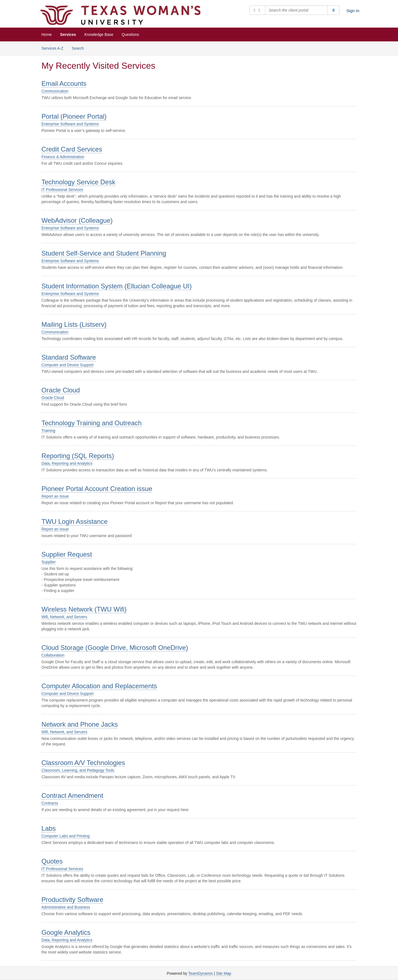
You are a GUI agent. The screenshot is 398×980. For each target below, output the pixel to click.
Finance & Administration (63, 157)
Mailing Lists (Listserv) (74, 324)
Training (48, 431)
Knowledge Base (99, 34)
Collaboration (53, 655)
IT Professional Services (62, 190)
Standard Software (69, 357)
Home (47, 34)
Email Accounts (64, 83)
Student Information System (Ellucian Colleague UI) (117, 286)
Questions (130, 34)
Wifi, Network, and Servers (64, 617)
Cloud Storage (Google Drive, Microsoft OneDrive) (115, 648)
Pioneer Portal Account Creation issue (97, 489)
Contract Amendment (72, 796)
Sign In (353, 11)
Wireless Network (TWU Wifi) (84, 609)
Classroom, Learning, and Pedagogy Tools (78, 770)
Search (78, 48)
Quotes (52, 861)
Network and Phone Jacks (80, 724)
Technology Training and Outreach (91, 423)
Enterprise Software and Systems (70, 124)
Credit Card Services (72, 149)
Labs (49, 828)
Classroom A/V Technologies (83, 763)
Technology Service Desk (78, 182)
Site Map (223, 973)
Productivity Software (72, 900)
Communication (55, 91)
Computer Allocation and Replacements (99, 686)
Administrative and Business (66, 907)
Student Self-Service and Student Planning (104, 253)
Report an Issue (55, 496)
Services (68, 34)
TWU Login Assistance (74, 521)
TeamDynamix (201, 973)
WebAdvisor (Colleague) (77, 220)
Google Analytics (66, 932)
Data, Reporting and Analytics (67, 463)
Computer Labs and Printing (66, 836)
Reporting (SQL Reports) (78, 456)
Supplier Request (67, 554)
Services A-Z (52, 48)
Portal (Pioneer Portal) (74, 116)
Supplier (49, 562)
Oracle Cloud (61, 390)
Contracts (50, 803)
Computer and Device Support (67, 365)
